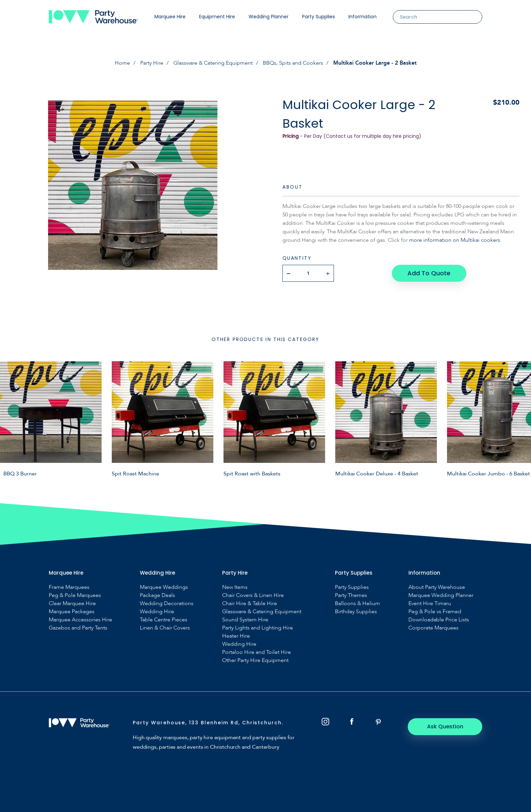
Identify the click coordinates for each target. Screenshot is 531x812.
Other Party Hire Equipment (255, 660)
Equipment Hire (217, 17)
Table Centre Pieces (164, 620)
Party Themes (351, 595)
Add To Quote (429, 273)
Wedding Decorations (167, 604)
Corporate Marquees (433, 628)
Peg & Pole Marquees (75, 595)
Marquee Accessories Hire (80, 620)
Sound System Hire (245, 620)
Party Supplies (318, 17)
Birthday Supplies (356, 612)
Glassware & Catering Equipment (213, 63)
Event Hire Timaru (430, 604)
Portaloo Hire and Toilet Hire (257, 652)
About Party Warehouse (437, 587)
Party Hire (152, 63)
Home (122, 63)
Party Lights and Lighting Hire (258, 628)
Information (363, 17)
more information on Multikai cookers (455, 240)
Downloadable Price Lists (439, 620)
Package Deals (157, 595)
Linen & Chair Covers (165, 628)
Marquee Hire (170, 17)
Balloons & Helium (357, 604)
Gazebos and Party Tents (78, 628)
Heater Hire (236, 636)
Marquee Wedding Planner (441, 595)
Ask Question (445, 726)
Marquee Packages (72, 612)
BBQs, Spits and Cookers (293, 63)
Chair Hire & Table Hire (250, 604)
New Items (235, 587)
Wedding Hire (157, 612)
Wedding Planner (269, 17)
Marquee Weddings (164, 587)
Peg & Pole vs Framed (435, 612)
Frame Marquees (69, 587)
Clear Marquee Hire (72, 604)
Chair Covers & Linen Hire (253, 595)
